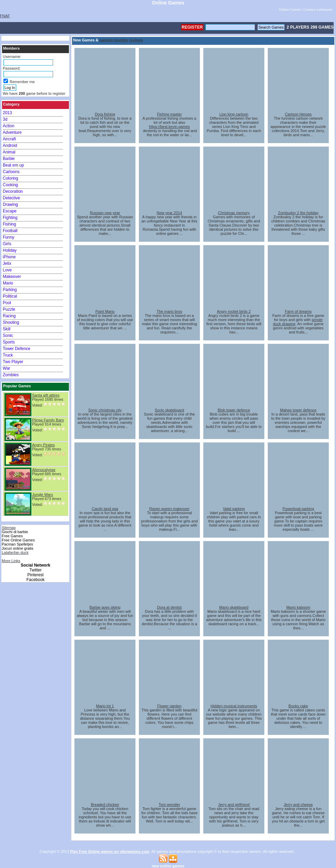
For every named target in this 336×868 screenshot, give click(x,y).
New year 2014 (170, 213)
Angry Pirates (43, 445)
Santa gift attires (46, 395)
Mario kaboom (298, 607)
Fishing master (169, 114)
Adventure (12, 132)
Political (10, 296)
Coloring (11, 178)
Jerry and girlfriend (234, 805)
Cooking (10, 185)
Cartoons (11, 172)
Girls (7, 244)
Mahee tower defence (298, 410)
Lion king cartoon (234, 114)
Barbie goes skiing (105, 607)
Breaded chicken (105, 805)
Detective (11, 198)
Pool (7, 303)
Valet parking (234, 509)
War (7, 368)
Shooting (11, 322)
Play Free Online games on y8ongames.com (110, 851)
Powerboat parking (298, 509)
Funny (8, 237)
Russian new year (105, 213)
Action (8, 126)
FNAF (5, 16)
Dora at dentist (170, 607)
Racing (9, 316)
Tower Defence (17, 349)
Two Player (13, 362)
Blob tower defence (234, 410)
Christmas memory (234, 213)
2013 (7, 113)
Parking (10, 290)
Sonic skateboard (169, 410)
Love (7, 270)
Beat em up (13, 165)
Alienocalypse (44, 470)
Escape (10, 211)
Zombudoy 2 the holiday (298, 213)
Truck (8, 355)
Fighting (10, 218)
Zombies (11, 375)
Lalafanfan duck (15, 552)
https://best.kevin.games (169, 127)
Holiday (10, 250)
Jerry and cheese (298, 805)
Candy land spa (105, 509)
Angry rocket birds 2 (234, 311)
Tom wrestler (169, 805)
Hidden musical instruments (234, 706)
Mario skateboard (234, 607)
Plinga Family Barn (48, 420)
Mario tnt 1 (105, 706)
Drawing (10, 204)
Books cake (298, 706)
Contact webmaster (318, 9)
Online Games (290, 9)
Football (10, 231)
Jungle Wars (43, 495)
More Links (11, 561)
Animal (9, 152)
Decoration (13, 191)
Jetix (7, 263)
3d (5, 119)
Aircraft (9, 139)
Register (192, 27)
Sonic (8, 336)
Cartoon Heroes (298, 114)
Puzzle (9, 309)
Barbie (9, 159)
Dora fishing (105, 114)
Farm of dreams (298, 311)
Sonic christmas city (105, 410)
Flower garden (169, 706)
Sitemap (9, 528)
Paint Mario (105, 311)
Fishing (9, 224)
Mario (8, 283)
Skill (7, 329)
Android (10, 146)
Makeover (12, 277)
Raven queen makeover (169, 509)
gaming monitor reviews (121, 40)
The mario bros (170, 311)
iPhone (9, 257)
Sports (9, 342)
